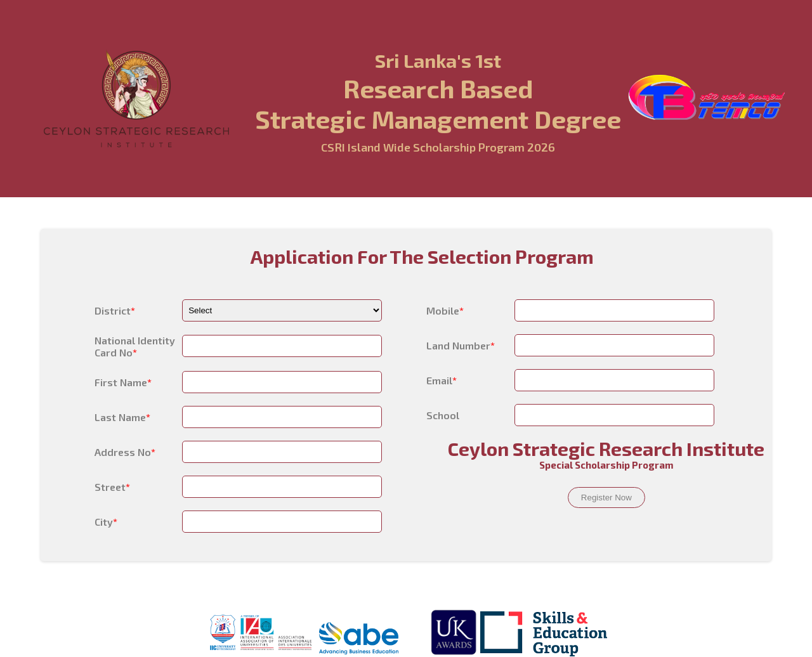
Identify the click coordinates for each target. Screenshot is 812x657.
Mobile (445, 310)
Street (112, 487)
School (443, 415)
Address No (125, 452)
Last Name (122, 417)
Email (442, 380)
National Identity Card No (135, 346)
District (115, 310)
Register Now (606, 498)
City (106, 522)
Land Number (461, 345)
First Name (123, 382)
